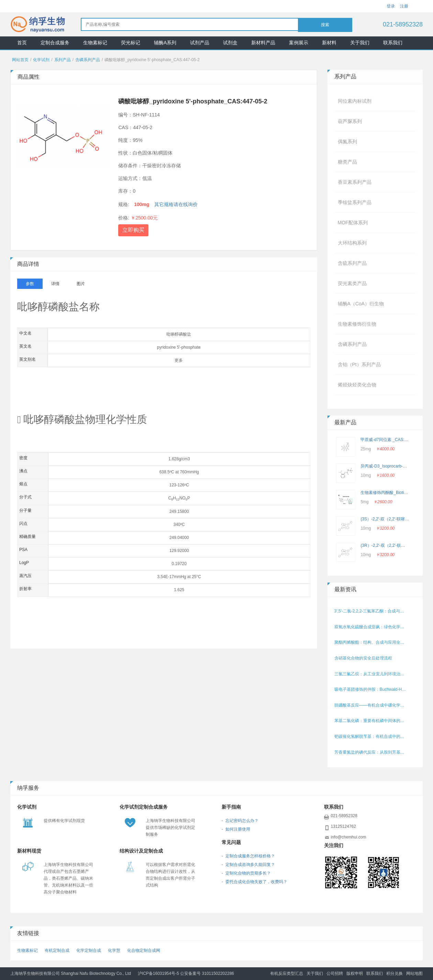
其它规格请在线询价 (176, 204)
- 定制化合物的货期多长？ (246, 873)
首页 (22, 43)
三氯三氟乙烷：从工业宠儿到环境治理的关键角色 (371, 674)
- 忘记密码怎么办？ (240, 821)
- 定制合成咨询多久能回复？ (248, 865)
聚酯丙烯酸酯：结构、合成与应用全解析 (371, 642)
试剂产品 (200, 43)
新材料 (329, 43)
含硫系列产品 (352, 263)
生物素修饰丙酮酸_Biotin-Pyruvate (392, 493)
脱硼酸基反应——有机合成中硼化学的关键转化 (371, 705)
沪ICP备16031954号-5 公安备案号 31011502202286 (186, 973)
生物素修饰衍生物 (357, 324)
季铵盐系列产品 (355, 202)
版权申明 (355, 973)
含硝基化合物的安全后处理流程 (363, 658)
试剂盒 (230, 43)
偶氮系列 (347, 142)
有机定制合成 (57, 950)
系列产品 (63, 60)
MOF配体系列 (353, 223)
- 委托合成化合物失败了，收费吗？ (254, 882)
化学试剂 (41, 60)
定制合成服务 (55, 43)
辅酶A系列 (165, 43)
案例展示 (299, 43)
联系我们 (393, 43)
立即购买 (133, 230)
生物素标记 (95, 43)
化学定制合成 (89, 950)
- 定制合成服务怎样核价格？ (248, 856)
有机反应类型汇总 (287, 973)
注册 (404, 6)
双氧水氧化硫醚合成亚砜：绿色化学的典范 (371, 627)
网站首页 (20, 60)
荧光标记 (131, 43)
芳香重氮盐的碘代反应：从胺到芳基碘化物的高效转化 (371, 752)
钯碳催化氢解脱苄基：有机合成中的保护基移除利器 (371, 736)
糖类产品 (347, 162)
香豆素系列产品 (355, 182)
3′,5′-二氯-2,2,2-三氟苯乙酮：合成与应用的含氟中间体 (371, 611)
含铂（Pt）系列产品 (359, 364)
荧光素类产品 (352, 283)
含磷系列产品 (88, 60)
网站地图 (414, 973)
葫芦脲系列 (350, 121)
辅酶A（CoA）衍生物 (361, 304)
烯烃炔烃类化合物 (357, 385)
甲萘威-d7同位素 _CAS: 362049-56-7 (395, 440)
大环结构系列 (352, 243)
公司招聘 (335, 973)
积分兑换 (395, 973)
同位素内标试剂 (355, 101)
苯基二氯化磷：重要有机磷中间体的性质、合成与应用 (371, 721)
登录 (391, 6)
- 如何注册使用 (236, 829)
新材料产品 (263, 43)
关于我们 (360, 43)
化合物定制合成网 (144, 950)
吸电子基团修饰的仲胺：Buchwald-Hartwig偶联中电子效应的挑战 (371, 689)
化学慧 (114, 950)
